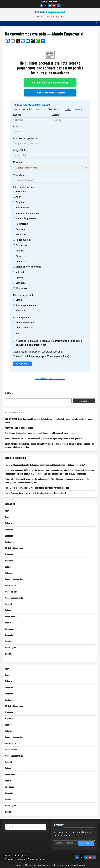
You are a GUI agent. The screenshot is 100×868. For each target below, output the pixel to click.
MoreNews (65, 865)
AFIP (7, 511)
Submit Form (23, 364)
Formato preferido (22, 318)
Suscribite (86, 844)
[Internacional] (14, 208)
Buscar (9, 393)
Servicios (21, 283)
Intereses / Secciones (24, 187)
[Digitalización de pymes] (14, 267)
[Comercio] (14, 261)
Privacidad (33, 859)
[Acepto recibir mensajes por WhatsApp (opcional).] (14, 356)
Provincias (9, 635)
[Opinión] (14, 277)
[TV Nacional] (14, 224)
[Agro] (14, 256)
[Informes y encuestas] (14, 213)
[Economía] (14, 191)
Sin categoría (10, 647)
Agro (18, 256)
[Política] (14, 251)
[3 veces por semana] (14, 305)
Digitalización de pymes (15, 548)
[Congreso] (14, 229)
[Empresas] (14, 202)
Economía (21, 191)
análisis (68, 109)
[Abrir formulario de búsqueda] (97, 23)
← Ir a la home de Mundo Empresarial (50, 378)
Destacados (10, 542)
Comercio (9, 529)
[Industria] (14, 272)
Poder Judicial (11, 616)
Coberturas (10, 523)
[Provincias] (14, 245)
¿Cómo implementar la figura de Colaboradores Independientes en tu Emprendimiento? (49, 465)
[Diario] (14, 300)
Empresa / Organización (25, 138)
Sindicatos (9, 654)
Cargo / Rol (19, 150)
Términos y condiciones (15, 859)
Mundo (19, 218)
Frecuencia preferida (24, 295)
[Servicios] (14, 283)
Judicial (27, 240)
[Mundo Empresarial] (14, 218)
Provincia (18, 162)
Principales (10, 629)
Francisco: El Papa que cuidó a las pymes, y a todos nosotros (44, 488)
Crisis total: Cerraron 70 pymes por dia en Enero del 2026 (29, 479)
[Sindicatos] (14, 288)
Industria (20, 272)
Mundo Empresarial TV (14, 598)
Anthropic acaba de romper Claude (19, 428)
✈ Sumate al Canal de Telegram (50, 93)
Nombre (17, 115)
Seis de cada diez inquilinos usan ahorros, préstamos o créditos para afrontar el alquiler (41, 433)
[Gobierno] (14, 234)
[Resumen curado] (14, 322)
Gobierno (9, 567)
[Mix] (14, 333)
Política (20, 251)
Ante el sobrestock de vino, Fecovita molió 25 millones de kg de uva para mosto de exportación (44, 438)
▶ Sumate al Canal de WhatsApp (50, 83)
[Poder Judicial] (14, 240)
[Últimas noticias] (14, 327)
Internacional (23, 208)
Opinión (20, 278)
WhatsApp (19, 175)
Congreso (9, 536)
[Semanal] (14, 311)
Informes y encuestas (14, 579)
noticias (29, 328)
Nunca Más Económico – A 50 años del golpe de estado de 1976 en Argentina (55, 474)
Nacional (24, 224)
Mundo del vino (11, 592)
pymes (38, 267)
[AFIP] (14, 197)
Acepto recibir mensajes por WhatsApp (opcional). (38, 352)
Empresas (21, 202)
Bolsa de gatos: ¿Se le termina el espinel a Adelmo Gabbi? (42, 493)
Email (16, 127)
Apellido (55, 115)
